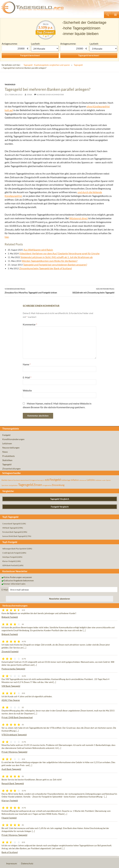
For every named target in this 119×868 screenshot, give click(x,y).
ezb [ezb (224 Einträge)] (47, 480)
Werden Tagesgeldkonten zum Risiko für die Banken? (50, 261)
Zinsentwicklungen (11, 469)
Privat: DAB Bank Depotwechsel (17, 717)
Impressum (12, 863)
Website (27, 390)
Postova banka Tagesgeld (13, 669)
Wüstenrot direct (78, 218)
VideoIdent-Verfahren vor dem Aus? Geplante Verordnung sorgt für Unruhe (59, 253)
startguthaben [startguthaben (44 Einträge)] (13, 485)
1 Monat (45, 48)
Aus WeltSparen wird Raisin (38, 250)
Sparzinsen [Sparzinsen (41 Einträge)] (5, 485)
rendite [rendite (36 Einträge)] (104, 480)
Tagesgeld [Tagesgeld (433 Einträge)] (25, 485)
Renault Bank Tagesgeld (13, 783)
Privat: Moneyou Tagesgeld (14, 752)
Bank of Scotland (10, 852)
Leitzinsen (7, 443)
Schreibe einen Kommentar (50, 95)
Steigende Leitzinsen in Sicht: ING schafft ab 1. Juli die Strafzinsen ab (57, 257)
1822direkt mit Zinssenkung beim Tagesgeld (87, 290)
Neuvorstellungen (11, 448)
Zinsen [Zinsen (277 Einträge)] (38, 485)
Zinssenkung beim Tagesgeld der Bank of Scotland (45, 268)
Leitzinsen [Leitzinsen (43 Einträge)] (98, 480)
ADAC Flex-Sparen (11, 700)
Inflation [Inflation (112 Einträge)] (75, 480)
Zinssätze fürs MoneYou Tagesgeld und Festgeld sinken (32, 290)
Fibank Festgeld (9, 818)
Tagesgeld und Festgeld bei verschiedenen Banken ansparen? (55, 265)
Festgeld (6, 435)
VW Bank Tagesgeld (11, 686)
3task (29, 95)
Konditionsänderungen (13, 439)
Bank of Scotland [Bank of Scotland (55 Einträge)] (14, 480)
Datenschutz (27, 863)
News (5, 452)
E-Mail (27, 377)
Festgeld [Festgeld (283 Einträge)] (55, 480)
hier (7, 237)
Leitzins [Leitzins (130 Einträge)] (91, 480)
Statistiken (7, 460)
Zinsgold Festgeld (10, 651)
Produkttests (9, 456)
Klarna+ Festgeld (10, 800)
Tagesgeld (78, 65)
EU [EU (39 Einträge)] (44, 480)
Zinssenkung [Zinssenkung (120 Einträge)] (58, 485)
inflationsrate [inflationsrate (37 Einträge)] (83, 480)
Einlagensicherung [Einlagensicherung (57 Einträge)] (36, 480)
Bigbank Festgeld (10, 617)
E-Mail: (5, 590)
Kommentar (30, 324)
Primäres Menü (115, 15)
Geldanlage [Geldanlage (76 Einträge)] (66, 480)
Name (27, 364)
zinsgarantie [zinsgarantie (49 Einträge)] (47, 485)
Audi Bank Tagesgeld (11, 769)
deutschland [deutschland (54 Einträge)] (25, 480)
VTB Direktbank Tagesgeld (14, 735)
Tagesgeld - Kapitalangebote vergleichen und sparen (47, 65)
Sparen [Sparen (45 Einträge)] (108, 480)
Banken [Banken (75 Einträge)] (5, 480)
